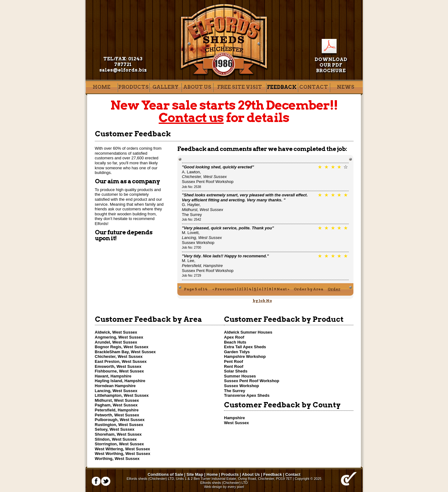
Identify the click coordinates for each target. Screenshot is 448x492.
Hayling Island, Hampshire (120, 381)
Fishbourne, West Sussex (119, 371)
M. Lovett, (202, 235)
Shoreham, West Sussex (118, 434)
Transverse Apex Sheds (247, 395)
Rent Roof (234, 366)
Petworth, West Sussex (117, 415)
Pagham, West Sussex (116, 405)
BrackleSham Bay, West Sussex (125, 352)
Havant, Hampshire (113, 376)
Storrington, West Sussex (119, 444)
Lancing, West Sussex (116, 391)
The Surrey (192, 215)
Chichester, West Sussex (119, 356)
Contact (314, 87)
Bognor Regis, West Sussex (122, 347)
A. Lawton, (204, 174)
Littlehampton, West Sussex (122, 395)
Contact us (191, 118)
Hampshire (234, 418)
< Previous (223, 289)
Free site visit (240, 87)
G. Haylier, (203, 207)
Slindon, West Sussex (116, 439)
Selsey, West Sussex (115, 429)
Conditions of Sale (166, 474)
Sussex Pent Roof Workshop (208, 182)
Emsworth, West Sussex (118, 366)
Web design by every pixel (224, 487)
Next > (283, 289)
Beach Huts (235, 342)
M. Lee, (203, 263)
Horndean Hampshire (115, 386)
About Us (197, 87)
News (346, 87)
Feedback (282, 87)
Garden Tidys (237, 352)
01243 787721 (128, 62)
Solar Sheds (236, 371)
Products (133, 87)
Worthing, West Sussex (117, 459)
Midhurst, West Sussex (117, 400)
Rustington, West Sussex (119, 425)
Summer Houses (240, 376)
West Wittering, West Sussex (123, 449)
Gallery (166, 87)
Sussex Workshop (198, 243)
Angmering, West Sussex (119, 337)
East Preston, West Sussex (121, 361)
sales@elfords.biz (123, 70)
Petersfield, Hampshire (117, 410)
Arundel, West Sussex (116, 342)
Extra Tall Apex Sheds (245, 347)
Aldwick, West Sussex (116, 332)
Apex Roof (234, 337)
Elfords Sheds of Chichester (224, 41)
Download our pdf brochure (331, 65)
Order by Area (308, 289)
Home (102, 87)
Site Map (195, 474)
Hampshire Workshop (245, 356)
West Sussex (236, 423)
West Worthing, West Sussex (123, 454)
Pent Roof (233, 361)
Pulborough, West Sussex (120, 420)
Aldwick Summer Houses (248, 332)
